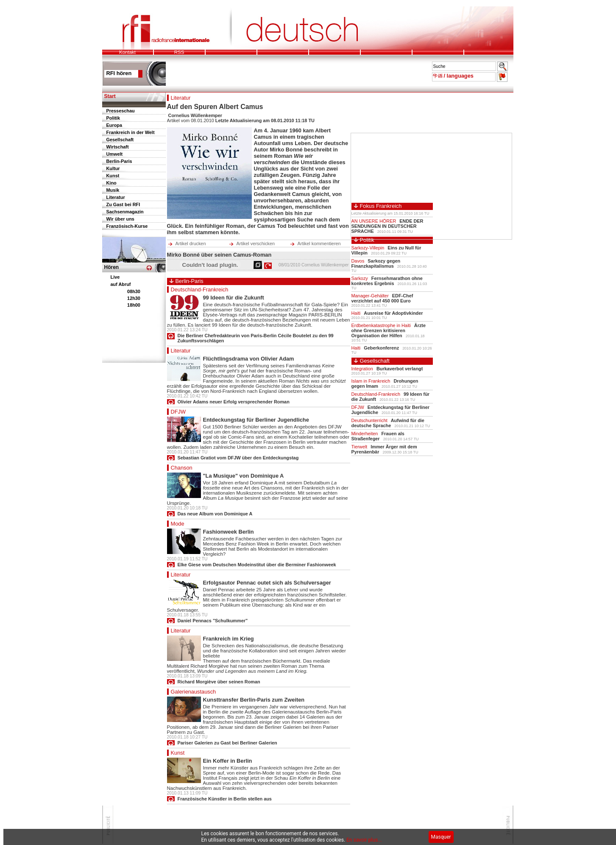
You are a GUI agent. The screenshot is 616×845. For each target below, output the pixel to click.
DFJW (178, 412)
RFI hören (119, 73)
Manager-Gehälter (370, 296)
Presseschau (121, 111)
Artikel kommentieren (319, 243)
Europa (114, 125)
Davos (358, 261)
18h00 (134, 305)
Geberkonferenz (381, 348)
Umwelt (115, 154)
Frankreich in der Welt (131, 132)
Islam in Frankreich (371, 381)
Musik (113, 190)
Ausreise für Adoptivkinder (393, 313)
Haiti (356, 313)
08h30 (134, 291)
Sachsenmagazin (125, 212)
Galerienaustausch (194, 692)
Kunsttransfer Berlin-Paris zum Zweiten (254, 700)
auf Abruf (121, 284)
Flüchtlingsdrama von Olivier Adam (249, 359)
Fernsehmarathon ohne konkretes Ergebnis (387, 281)
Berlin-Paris (119, 161)
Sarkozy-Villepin (368, 248)
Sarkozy (360, 278)
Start (110, 96)
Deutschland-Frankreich (200, 290)
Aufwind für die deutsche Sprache (388, 423)
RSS (179, 52)
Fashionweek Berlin (229, 532)
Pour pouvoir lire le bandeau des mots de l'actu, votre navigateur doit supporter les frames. (294, 69)
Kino (111, 183)
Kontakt (127, 52)
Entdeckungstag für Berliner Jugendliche (256, 420)
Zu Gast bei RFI (123, 204)
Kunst (113, 176)
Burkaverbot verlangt (400, 369)
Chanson (182, 468)
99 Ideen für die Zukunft (234, 298)
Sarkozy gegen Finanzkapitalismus (376, 263)
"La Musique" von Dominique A (244, 476)
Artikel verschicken (256, 243)
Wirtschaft (118, 147)
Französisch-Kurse (127, 226)
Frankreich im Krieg (229, 639)
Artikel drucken (191, 243)
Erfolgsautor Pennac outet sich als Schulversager (267, 583)
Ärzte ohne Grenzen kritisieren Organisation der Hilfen (389, 330)
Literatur (116, 197)
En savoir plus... (364, 840)
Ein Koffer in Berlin (228, 761)
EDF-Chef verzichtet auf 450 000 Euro (382, 298)
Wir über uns (120, 219)
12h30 (134, 298)
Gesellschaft (120, 140)
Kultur (113, 168)
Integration (362, 369)
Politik (113, 118)
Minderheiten (365, 434)
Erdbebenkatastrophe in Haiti (381, 325)
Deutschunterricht (369, 420)
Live (115, 277)
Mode (178, 524)
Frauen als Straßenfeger (378, 436)
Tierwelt (360, 447)
